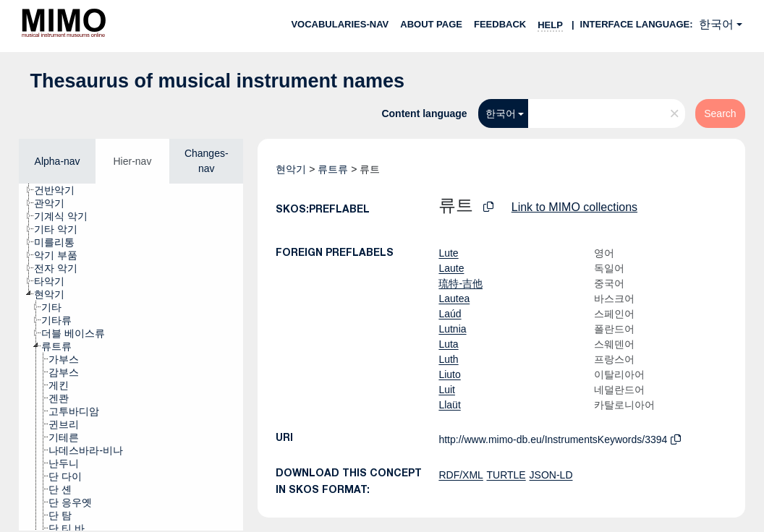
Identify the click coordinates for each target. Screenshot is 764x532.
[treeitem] (60, 190)
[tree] (131, 357)
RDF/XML (460, 475)
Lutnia (452, 329)
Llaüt (449, 405)
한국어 (716, 24)
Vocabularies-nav (340, 24)
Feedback (500, 24)
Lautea (454, 299)
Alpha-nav (58, 161)
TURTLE (506, 475)
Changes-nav (207, 161)
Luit (447, 390)
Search (720, 113)
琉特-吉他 (460, 283)
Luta (448, 344)
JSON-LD (551, 475)
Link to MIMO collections (574, 207)
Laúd (450, 314)
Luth (448, 359)
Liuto (449, 374)
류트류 (333, 169)
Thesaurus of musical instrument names (217, 81)
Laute (451, 268)
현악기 (291, 169)
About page (431, 24)
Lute (448, 253)
